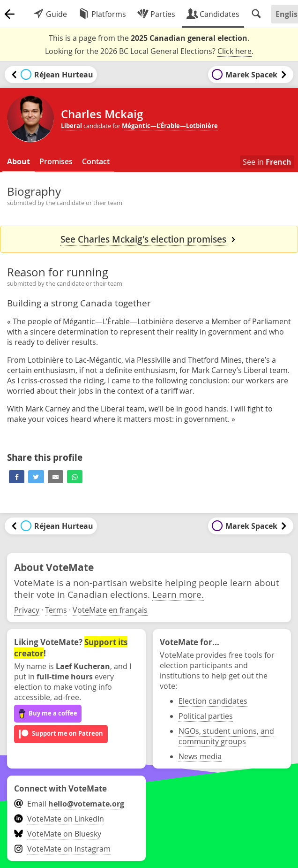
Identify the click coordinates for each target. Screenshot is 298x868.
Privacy (27, 610)
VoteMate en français (110, 610)
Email (69, 804)
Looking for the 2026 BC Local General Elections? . (149, 51)
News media (200, 756)
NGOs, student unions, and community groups (226, 736)
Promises (56, 161)
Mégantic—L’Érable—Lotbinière (170, 126)
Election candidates (213, 701)
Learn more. (178, 594)
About (19, 161)
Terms (56, 610)
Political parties (206, 716)
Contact (96, 161)
